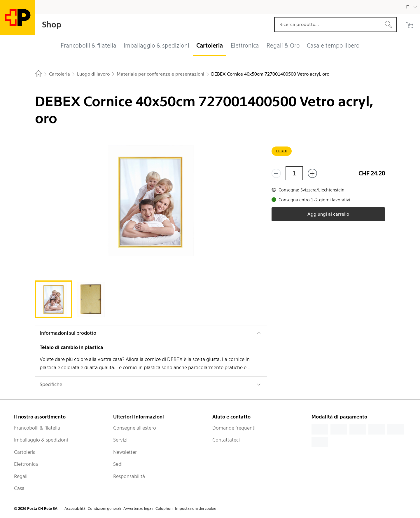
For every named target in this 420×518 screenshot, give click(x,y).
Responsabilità (129, 476)
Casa (19, 488)
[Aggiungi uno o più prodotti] (312, 173)
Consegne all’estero (135, 428)
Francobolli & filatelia (37, 428)
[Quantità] (294, 173)
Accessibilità (75, 509)
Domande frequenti (234, 428)
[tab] (54, 299)
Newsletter (125, 452)
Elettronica (26, 464)
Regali (21, 476)
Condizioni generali (104, 509)
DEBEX (282, 151)
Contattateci (226, 440)
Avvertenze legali (138, 509)
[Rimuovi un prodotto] (276, 173)
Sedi (118, 464)
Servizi (120, 440)
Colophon (164, 509)
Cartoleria (25, 452)
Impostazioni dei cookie (196, 509)
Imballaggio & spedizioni (41, 440)
